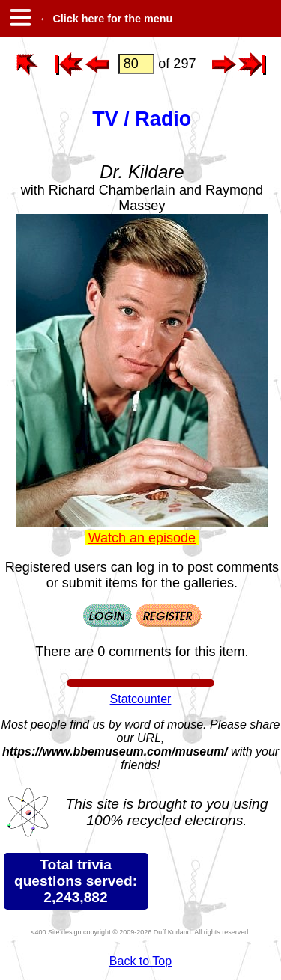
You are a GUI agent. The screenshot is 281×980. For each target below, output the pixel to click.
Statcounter (141, 699)
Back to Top (140, 961)
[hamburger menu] (19, 19)
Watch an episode (142, 538)
